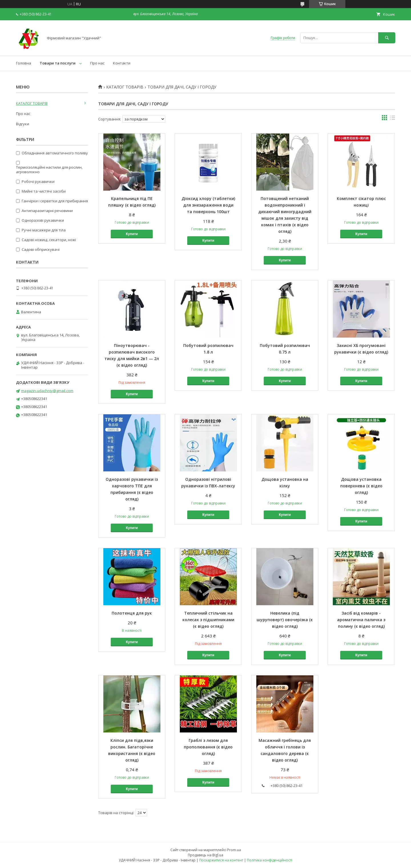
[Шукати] (387, 38)
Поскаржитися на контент (221, 860)
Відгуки (23, 124)
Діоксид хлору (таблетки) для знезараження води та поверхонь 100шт (208, 205)
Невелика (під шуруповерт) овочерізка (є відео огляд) (285, 620)
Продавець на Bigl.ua (205, 855)
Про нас (97, 63)
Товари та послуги (58, 63)
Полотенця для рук (132, 613)
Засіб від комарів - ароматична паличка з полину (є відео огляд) (361, 620)
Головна (24, 63)
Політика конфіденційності (270, 860)
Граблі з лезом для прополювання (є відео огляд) (208, 747)
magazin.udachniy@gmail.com (47, 391)
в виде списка (392, 119)
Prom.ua (234, 850)
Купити (132, 234)
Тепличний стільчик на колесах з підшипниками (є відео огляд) (208, 620)
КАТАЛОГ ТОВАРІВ (125, 87)
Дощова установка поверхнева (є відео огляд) (361, 486)
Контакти (122, 63)
